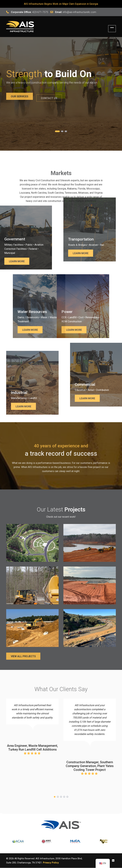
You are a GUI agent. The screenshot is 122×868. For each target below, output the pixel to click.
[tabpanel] (61, 83)
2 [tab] (62, 131)
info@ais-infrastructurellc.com (79, 12)
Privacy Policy (51, 863)
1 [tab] (57, 131)
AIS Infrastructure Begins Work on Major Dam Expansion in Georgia (61, 4)
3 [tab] (66, 131)
